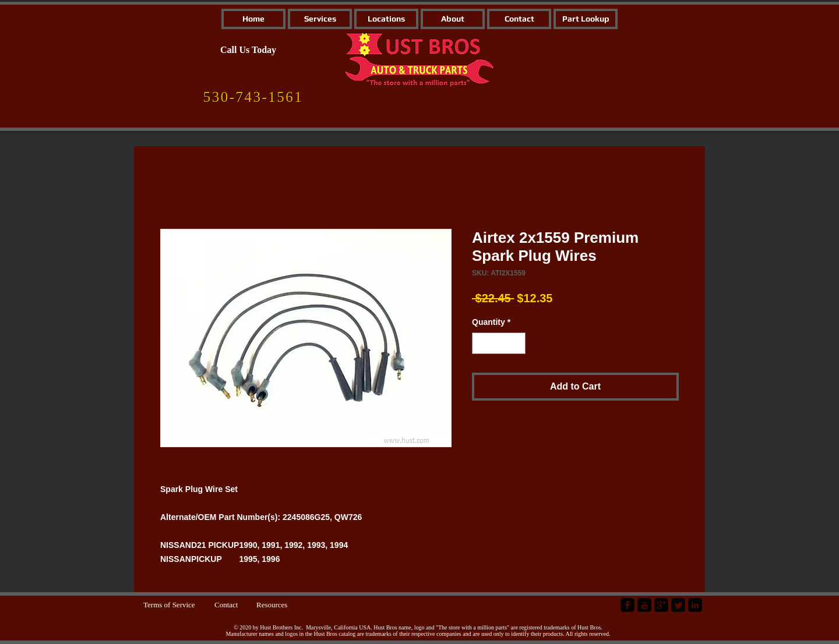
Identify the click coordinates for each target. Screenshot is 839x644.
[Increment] (517, 343)
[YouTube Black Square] (644, 605)
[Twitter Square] (678, 605)
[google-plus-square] (661, 605)
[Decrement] (481, 343)
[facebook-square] (628, 605)
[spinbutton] (499, 343)
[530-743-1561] (253, 97)
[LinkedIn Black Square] (695, 605)
